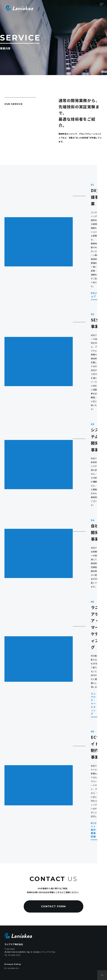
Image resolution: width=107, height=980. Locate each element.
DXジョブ (97, 295)
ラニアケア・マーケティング (97, 704)
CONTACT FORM (53, 906)
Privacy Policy (13, 964)
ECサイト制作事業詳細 (97, 830)
